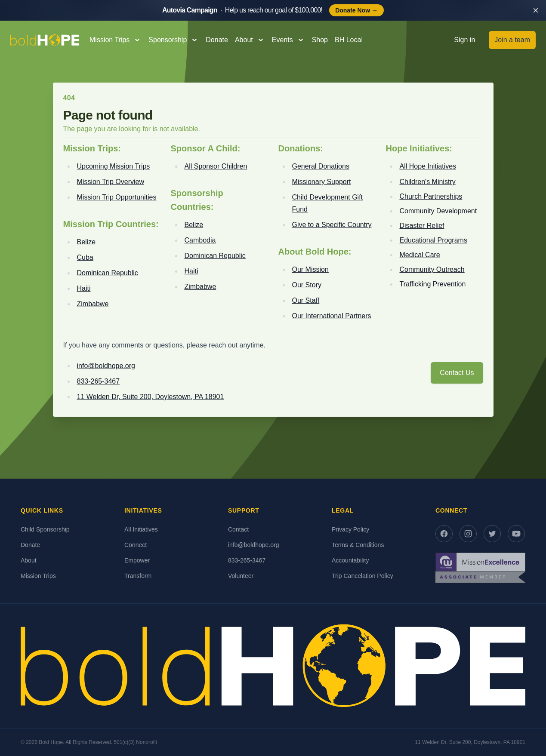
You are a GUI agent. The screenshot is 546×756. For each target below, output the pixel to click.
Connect (136, 545)
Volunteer (241, 576)
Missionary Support (322, 182)
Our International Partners (332, 316)
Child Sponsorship (45, 529)
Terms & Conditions (358, 545)
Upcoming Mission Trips (114, 166)
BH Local (349, 40)
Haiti (84, 288)
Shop (320, 40)
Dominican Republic (108, 273)
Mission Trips (38, 576)
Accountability (350, 560)
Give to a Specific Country (332, 225)
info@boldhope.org (106, 366)
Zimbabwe (93, 304)
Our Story (307, 285)
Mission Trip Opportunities (117, 197)
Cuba (85, 257)
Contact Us (457, 373)
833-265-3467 (99, 381)
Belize (86, 242)
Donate (217, 40)
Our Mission (310, 269)
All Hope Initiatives (428, 166)
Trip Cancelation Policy (362, 576)
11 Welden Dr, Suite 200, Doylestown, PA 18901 (151, 397)
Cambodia (200, 240)
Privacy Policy (350, 529)
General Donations (321, 166)
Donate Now (356, 10)
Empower (137, 560)
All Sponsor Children (216, 166)
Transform (138, 576)
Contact (238, 529)
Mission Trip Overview (111, 182)
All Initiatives (141, 529)
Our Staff (306, 300)
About (29, 560)
